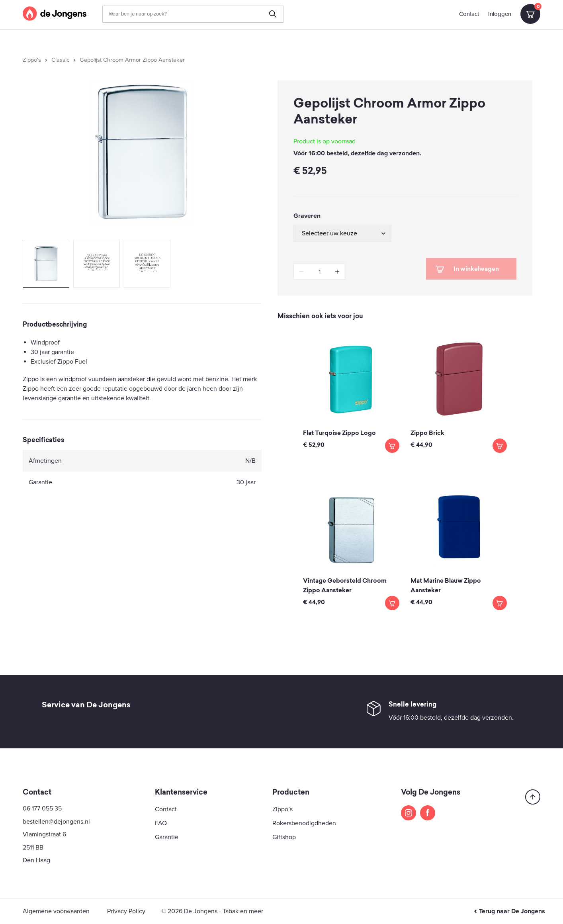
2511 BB (33, 848)
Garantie (167, 837)
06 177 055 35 (42, 808)
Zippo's (32, 60)
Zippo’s (282, 809)
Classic (60, 60)
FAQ (161, 823)
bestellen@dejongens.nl (56, 822)
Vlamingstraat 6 (44, 834)
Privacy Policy (126, 911)
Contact (469, 14)
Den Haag (36, 860)
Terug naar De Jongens (509, 911)
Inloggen (500, 14)
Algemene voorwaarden (56, 911)
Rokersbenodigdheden (304, 823)
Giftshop (284, 837)
